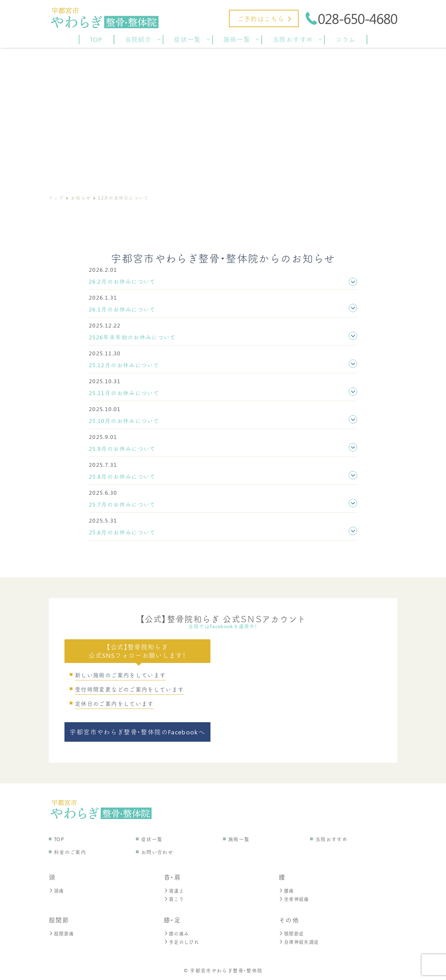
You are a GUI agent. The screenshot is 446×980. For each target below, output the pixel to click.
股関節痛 (62, 933)
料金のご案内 (70, 852)
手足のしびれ (182, 942)
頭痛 (57, 891)
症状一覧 (152, 839)
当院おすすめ (331, 839)
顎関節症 (292, 933)
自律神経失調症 (300, 942)
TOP (59, 839)
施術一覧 (239, 839)
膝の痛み (177, 933)
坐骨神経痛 (295, 899)
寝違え (174, 891)
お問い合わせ (157, 852)
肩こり (174, 899)
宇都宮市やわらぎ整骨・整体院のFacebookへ (137, 732)
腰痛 (287, 891)
